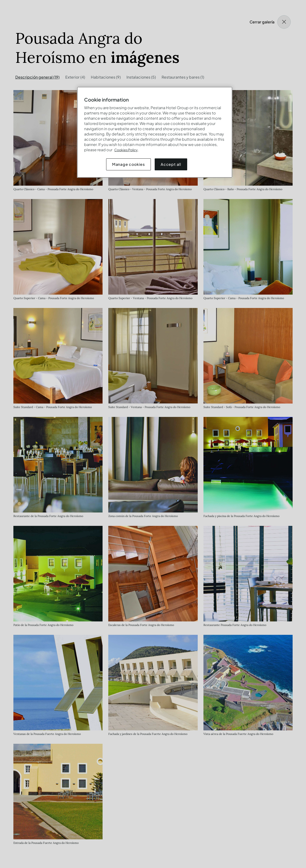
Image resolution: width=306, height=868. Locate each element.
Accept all (171, 164)
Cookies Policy (126, 150)
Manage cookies (128, 164)
